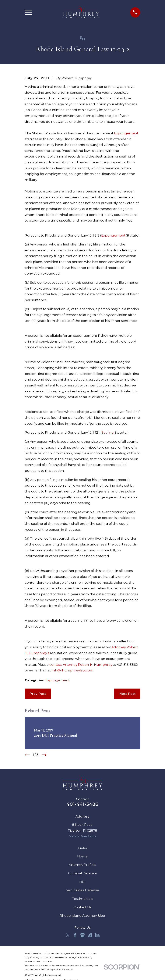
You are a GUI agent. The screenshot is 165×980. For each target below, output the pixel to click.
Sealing (108, 432)
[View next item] (44, 755)
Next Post (127, 694)
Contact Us (82, 907)
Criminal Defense (82, 873)
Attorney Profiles (82, 865)
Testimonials (82, 899)
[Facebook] (75, 935)
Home (82, 856)
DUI (82, 882)
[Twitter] (68, 935)
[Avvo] (90, 935)
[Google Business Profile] (82, 935)
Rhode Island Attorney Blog (82, 916)
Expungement (126, 133)
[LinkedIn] (97, 935)
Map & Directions (82, 836)
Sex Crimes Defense (82, 890)
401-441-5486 (82, 804)
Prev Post (38, 694)
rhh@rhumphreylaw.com (72, 670)
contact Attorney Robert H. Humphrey (81, 665)
